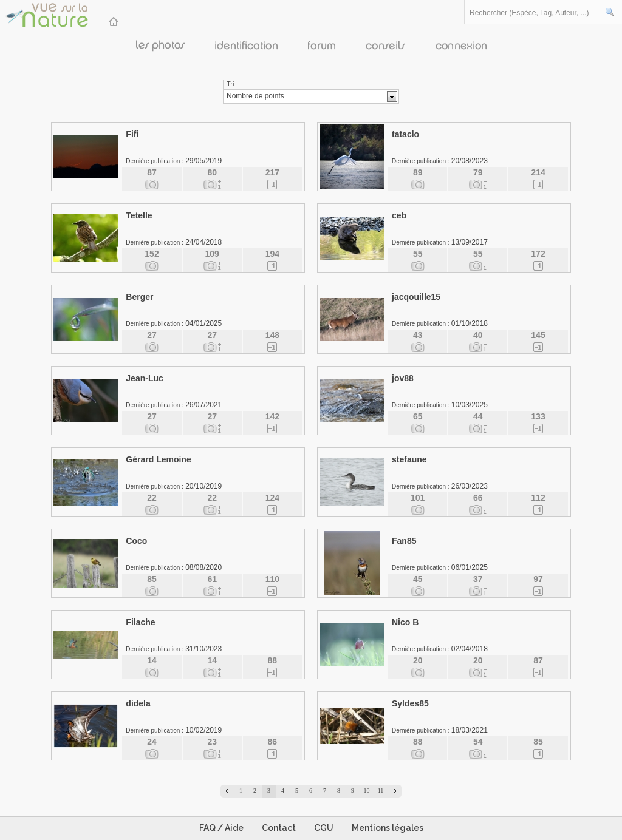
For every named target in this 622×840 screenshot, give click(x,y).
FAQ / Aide (221, 828)
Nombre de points (255, 96)
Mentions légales (388, 828)
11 (381, 791)
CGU (324, 828)
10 (367, 791)
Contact (279, 828)
